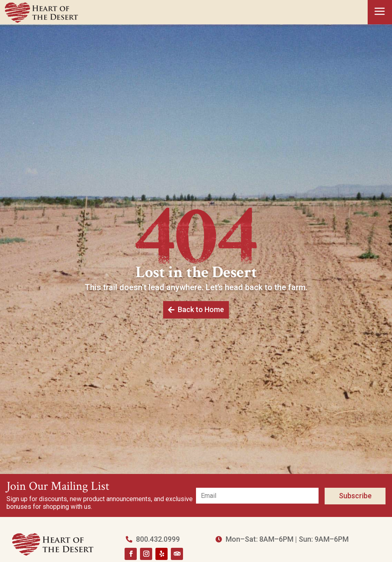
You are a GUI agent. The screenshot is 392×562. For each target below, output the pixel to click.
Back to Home (201, 309)
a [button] (380, 12)
